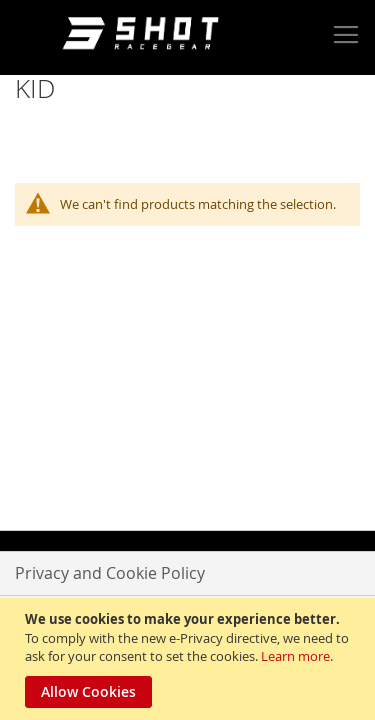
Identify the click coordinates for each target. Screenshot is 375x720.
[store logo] (144, 35)
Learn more (295, 656)
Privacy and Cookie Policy (110, 573)
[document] (190, 659)
